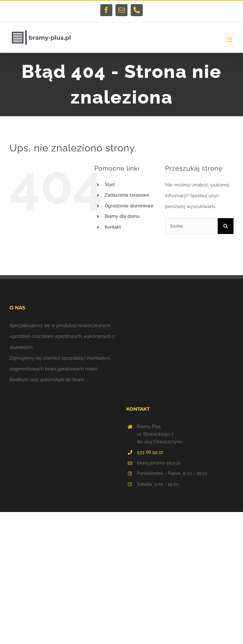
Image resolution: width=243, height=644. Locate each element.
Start (110, 185)
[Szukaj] (226, 226)
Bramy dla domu (122, 216)
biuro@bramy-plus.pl (159, 463)
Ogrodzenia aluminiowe (129, 206)
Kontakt (113, 227)
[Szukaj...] (191, 226)
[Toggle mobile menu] (230, 40)
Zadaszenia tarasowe (127, 195)
